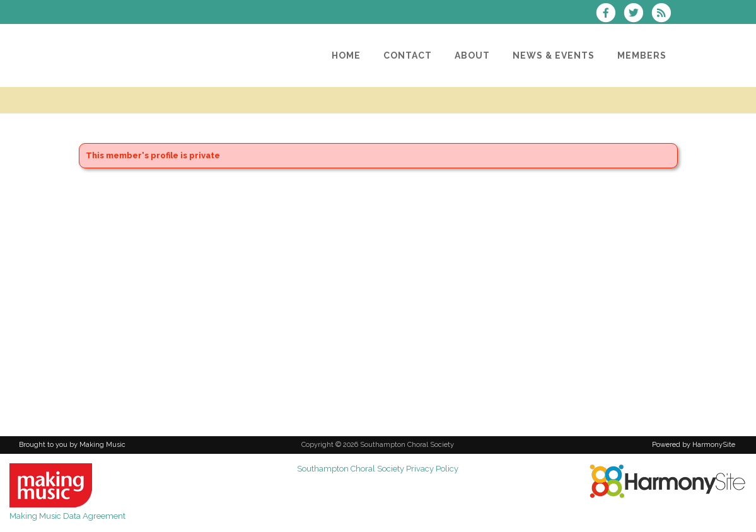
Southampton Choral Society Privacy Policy (378, 469)
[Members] (642, 55)
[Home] (346, 55)
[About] (472, 55)
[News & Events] (554, 55)
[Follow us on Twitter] (637, 14)
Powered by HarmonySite (694, 445)
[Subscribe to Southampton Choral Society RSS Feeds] (664, 14)
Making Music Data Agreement (67, 516)
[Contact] (408, 55)
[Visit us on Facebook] (610, 14)
